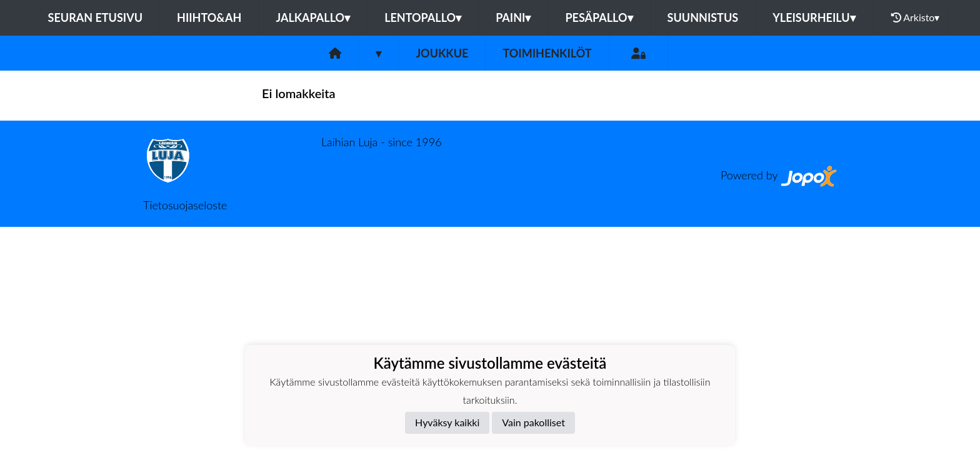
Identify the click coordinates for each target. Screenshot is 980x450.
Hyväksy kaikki (447, 422)
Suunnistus (703, 17)
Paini (513, 17)
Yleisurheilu (814, 17)
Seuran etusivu (96, 17)
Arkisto (916, 17)
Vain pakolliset (533, 422)
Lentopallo (423, 17)
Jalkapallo (313, 17)
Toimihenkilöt (547, 53)
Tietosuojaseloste (185, 205)
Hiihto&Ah (209, 17)
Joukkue (442, 53)
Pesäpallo (599, 17)
